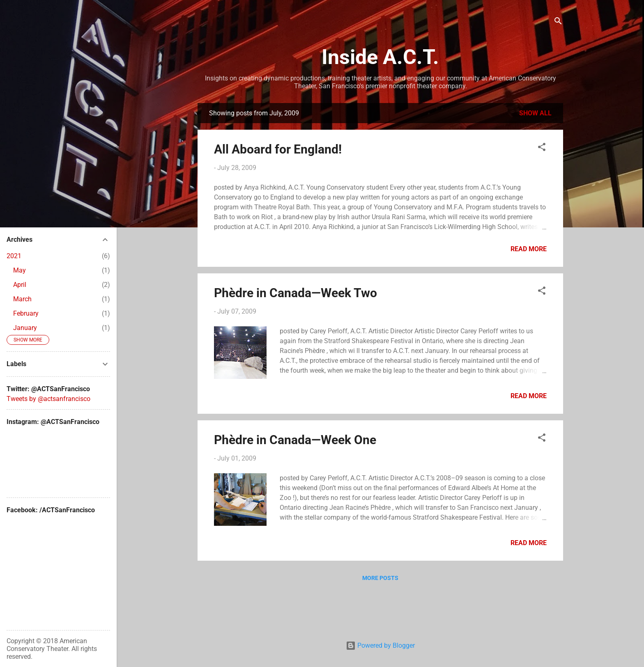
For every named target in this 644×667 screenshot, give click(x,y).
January (25, 328)
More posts (380, 578)
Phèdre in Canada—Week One (295, 440)
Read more (529, 249)
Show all (535, 113)
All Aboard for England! (278, 149)
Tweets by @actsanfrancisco (48, 399)
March (22, 299)
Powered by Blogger (380, 645)
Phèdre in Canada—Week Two (296, 293)
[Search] (558, 22)
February (26, 313)
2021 (14, 256)
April (20, 285)
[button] (542, 148)
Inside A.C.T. (380, 57)
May (20, 270)
